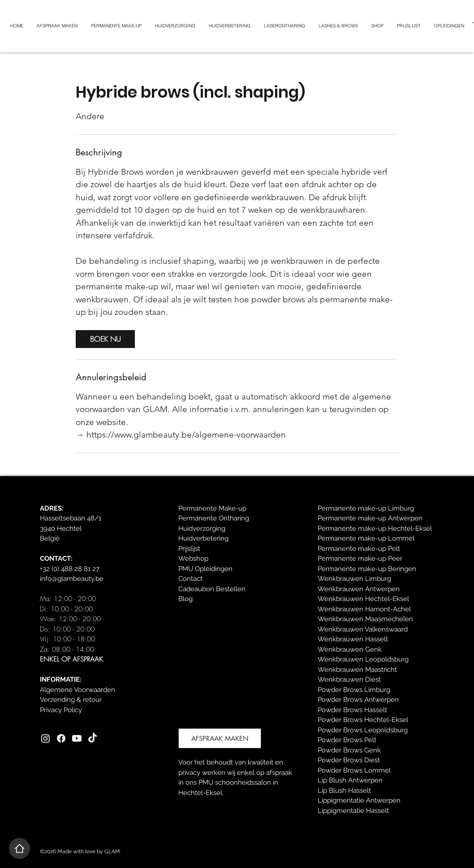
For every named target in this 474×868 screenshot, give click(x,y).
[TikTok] (93, 738)
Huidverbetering (203, 538)
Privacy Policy (61, 710)
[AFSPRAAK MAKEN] (220, 738)
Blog (185, 599)
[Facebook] (61, 738)
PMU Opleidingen (205, 569)
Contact (190, 579)
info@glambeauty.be (72, 579)
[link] (105, 339)
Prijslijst (189, 549)
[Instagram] (45, 738)
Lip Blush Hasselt (344, 791)
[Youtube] (77, 738)
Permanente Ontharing (214, 518)
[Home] (19, 849)
